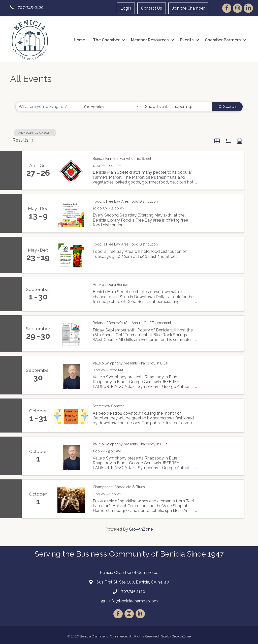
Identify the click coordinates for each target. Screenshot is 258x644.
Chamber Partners (223, 40)
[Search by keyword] (49, 107)
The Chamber (106, 40)
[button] (217, 141)
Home (79, 40)
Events (187, 40)
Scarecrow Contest (108, 406)
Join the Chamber (188, 8)
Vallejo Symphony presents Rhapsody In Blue (130, 363)
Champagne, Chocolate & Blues (119, 487)
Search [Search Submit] (227, 106)
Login (126, 8)
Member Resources (150, 40)
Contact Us (152, 8)
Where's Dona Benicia (111, 285)
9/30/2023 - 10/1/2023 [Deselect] (35, 133)
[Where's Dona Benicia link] (71, 294)
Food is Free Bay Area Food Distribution (125, 201)
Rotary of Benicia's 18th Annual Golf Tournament (132, 323)
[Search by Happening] (177, 107)
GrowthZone (141, 529)
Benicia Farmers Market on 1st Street (122, 159)
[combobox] (112, 107)
